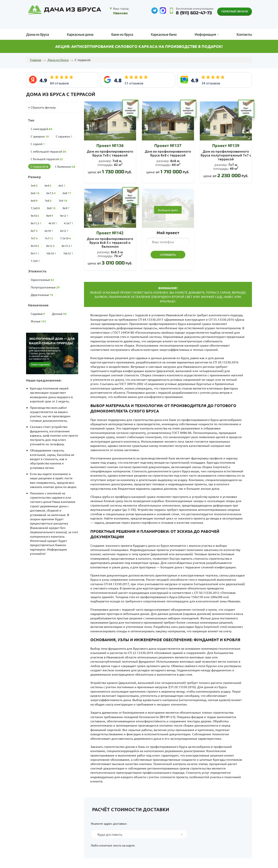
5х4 (34, 185)
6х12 (64, 231)
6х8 (67, 193)
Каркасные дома (80, 34)
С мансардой (42, 129)
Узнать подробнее (40, 365)
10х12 (68, 253)
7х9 (63, 201)
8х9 (66, 208)
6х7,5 (51, 193)
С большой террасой (47, 159)
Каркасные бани (164, 34)
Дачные (59, 314)
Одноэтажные (42, 280)
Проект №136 (110, 145)
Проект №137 (168, 145)
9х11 (35, 253)
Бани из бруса (122, 34)
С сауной (38, 144)
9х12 (64, 216)
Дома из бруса (37, 34)
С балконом (65, 167)
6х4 (48, 185)
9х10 (35, 216)
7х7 (34, 238)
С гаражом (64, 136)
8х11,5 (36, 223)
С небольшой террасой (48, 151)
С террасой (39, 167)
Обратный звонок (235, 11)
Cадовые (38, 314)
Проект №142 (110, 233)
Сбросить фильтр (43, 107)
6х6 (35, 193)
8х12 (50, 246)
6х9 (34, 201)
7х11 (49, 238)
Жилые (39, 321)
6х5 (62, 185)
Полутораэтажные (45, 287)
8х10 (35, 246)
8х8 (51, 208)
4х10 (53, 223)
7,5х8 (35, 208)
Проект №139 (226, 145)
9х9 (50, 216)
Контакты (244, 34)
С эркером (40, 136)
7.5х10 (65, 238)
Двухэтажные (42, 295)
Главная (36, 60)
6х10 (49, 231)
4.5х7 (69, 223)
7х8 (48, 201)
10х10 (51, 253)
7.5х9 (35, 261)
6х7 (34, 231)
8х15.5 (67, 246)
